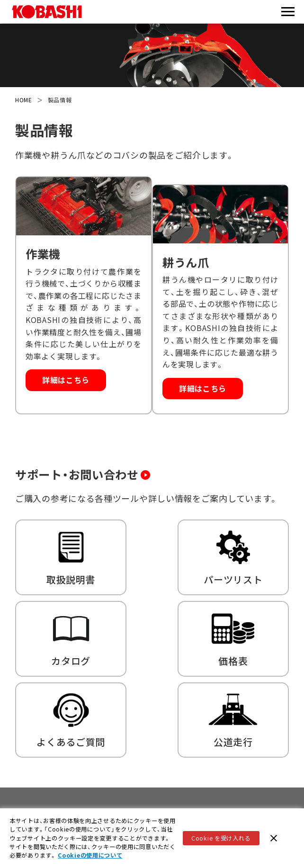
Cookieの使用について (90, 857)
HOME (24, 100)
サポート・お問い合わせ (92, 463)
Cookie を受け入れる (221, 839)
